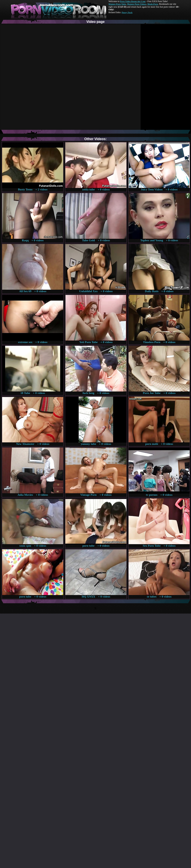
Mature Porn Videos (137, 4)
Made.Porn (153, 4)
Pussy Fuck (127, 12)
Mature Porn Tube (117, 4)
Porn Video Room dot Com (133, 1)
